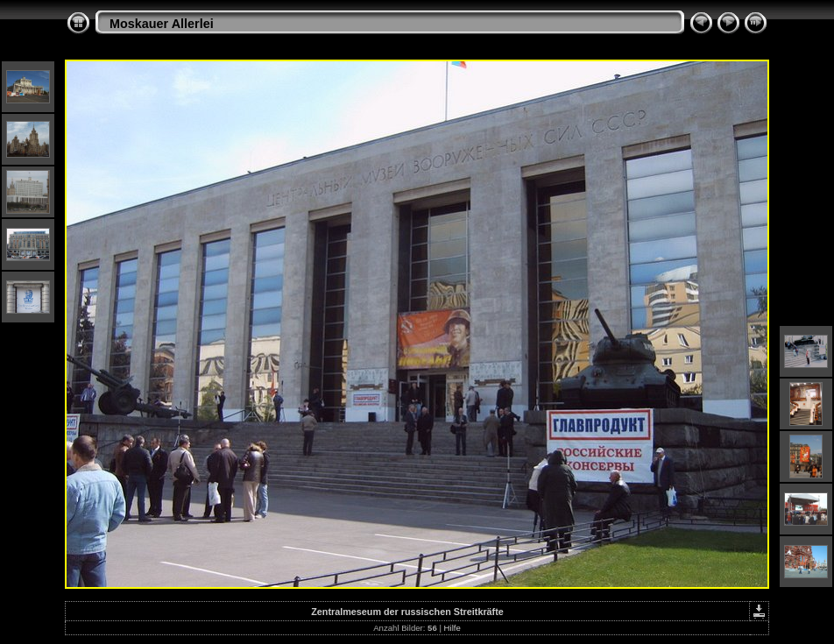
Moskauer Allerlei (162, 24)
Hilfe (452, 628)
